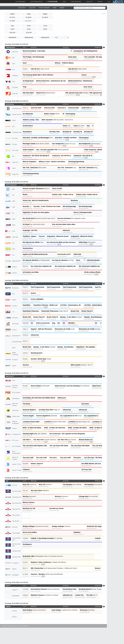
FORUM (99, 2)
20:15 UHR (32, 8)
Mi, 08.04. (29, 17)
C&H (108, 2)
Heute (29, 14)
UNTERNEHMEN (20, 2)
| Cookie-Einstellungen (23, 626)
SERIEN (62, 8)
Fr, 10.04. (12, 21)
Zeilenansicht (12, 37)
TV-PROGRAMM (52, 2)
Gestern (12, 14)
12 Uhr (45, 26)
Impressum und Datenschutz (9, 626)
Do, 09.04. (45, 17)
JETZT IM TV (22, 8)
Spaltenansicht (29, 37)
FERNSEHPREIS (75, 2)
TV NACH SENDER (44, 8)
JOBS (64, 2)
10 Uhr (29, 26)
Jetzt (12, 26)
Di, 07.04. (12, 17)
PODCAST (89, 2)
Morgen (45, 14)
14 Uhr (12, 29)
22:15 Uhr (29, 33)
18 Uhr (45, 29)
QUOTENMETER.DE (36, 2)
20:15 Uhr (12, 33)
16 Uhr (29, 29)
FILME (55, 8)
